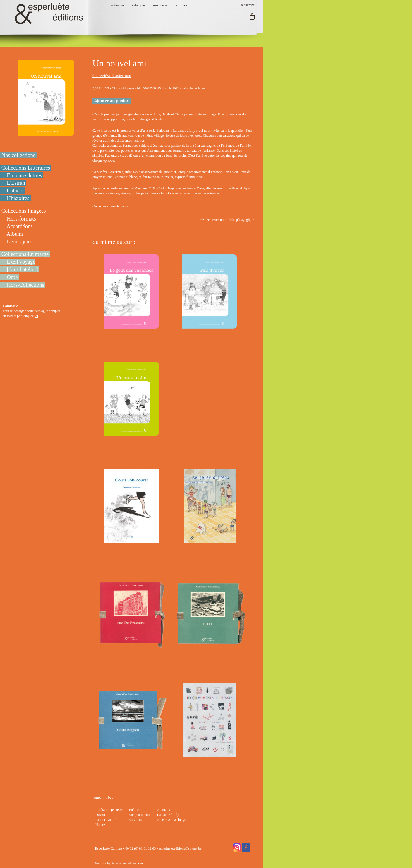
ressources (160, 5)
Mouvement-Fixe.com (127, 863)
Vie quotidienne (140, 815)
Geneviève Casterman (112, 76)
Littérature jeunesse (109, 810)
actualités (118, 5)
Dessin (100, 815)
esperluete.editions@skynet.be (180, 848)
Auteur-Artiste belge (172, 820)
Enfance (134, 810)
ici (36, 316)
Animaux (164, 810)
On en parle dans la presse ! (112, 206)
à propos (181, 5)
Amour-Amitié (106, 820)
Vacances (135, 820)
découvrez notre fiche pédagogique (227, 220)
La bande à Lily (168, 815)
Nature (100, 825)
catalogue (139, 5)
